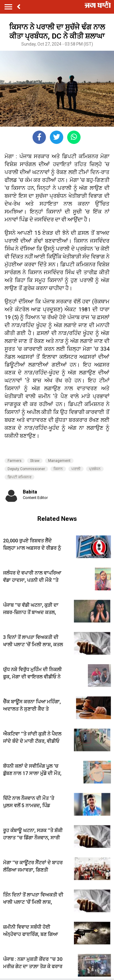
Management (59, 461)
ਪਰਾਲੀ (76, 469)
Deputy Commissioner (26, 469)
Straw (35, 461)
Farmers (15, 461)
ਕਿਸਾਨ (58, 469)
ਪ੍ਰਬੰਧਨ (95, 469)
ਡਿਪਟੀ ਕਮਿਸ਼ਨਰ (19, 477)
